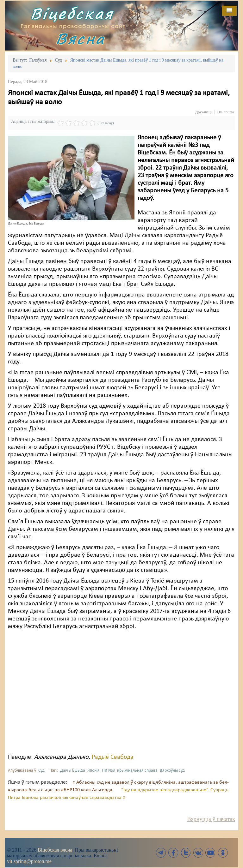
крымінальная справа (137, 771)
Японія (93, 771)
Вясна (80, 38)
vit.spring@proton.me (29, 861)
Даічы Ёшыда (73, 771)
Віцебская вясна (55, 850)
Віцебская (72, 13)
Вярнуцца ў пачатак (211, 819)
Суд (41, 771)
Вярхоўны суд (172, 771)
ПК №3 (108, 771)
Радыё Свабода (113, 757)
